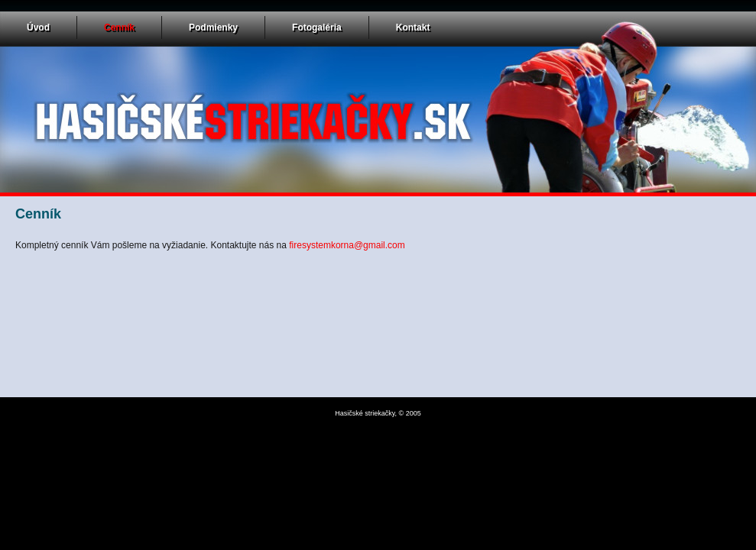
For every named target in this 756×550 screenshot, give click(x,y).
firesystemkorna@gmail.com (347, 245)
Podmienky (213, 27)
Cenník (119, 27)
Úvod (38, 27)
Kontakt (413, 27)
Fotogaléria (317, 27)
